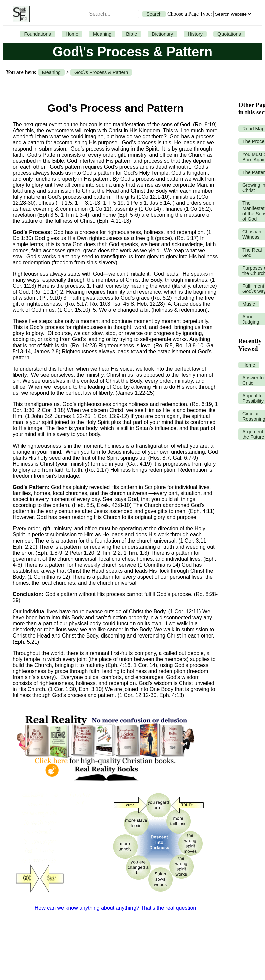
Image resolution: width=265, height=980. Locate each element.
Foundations (37, 34)
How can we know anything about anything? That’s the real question (115, 908)
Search (154, 14)
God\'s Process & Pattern (101, 72)
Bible (131, 34)
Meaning (102, 34)
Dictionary (162, 34)
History (195, 34)
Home (72, 34)
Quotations (229, 34)
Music (249, 304)
